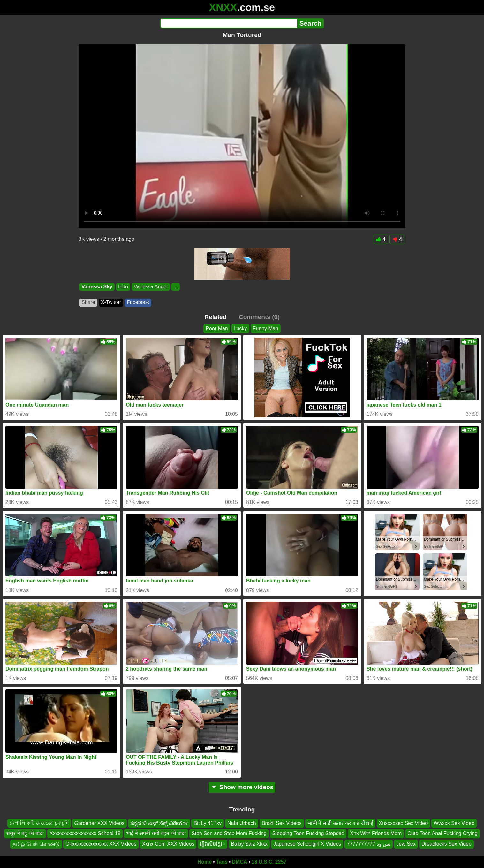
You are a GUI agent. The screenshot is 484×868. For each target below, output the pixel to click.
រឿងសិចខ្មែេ (212, 844)
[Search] (229, 23)
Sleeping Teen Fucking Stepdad (308, 833)
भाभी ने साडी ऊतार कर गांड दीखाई (340, 823)
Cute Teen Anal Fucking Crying (442, 833)
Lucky (240, 328)
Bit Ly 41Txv (207, 823)
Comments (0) (259, 317)
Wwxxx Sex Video (454, 823)
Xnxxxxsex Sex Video (404, 823)
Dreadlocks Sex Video (446, 844)
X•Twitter (111, 302)
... (175, 287)
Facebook (138, 302)
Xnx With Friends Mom (376, 833)
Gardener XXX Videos (99, 823)
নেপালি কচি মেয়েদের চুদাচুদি (39, 823)
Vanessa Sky (97, 287)
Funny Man (266, 328)
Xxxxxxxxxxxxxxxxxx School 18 (85, 833)
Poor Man (217, 328)
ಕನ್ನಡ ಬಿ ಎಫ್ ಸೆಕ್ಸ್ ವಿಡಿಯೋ (159, 823)
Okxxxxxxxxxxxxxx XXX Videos (101, 844)
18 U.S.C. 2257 (269, 862)
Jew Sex (406, 844)
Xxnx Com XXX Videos (168, 844)
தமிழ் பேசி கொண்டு (36, 844)
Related (215, 317)
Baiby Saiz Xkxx (249, 844)
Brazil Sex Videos (282, 823)
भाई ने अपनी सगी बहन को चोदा (156, 833)
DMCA (239, 862)
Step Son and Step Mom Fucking (229, 833)
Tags (222, 862)
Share (88, 302)
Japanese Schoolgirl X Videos (307, 844)
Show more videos (242, 787)
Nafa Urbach (242, 823)
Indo (123, 287)
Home (205, 862)
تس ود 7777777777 (369, 844)
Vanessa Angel (151, 287)
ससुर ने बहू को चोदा (25, 833)
